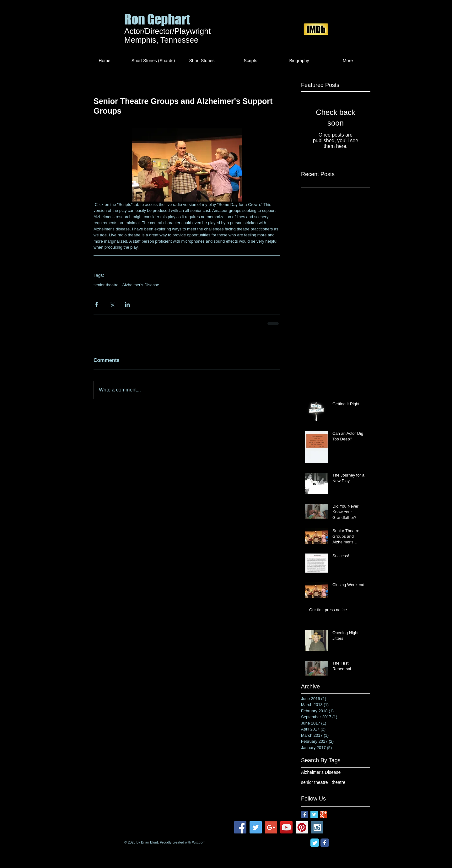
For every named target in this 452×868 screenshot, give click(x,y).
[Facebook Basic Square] (305, 814)
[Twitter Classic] (315, 843)
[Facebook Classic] (325, 843)
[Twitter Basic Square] (314, 814)
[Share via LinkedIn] (127, 304)
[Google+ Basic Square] (323, 814)
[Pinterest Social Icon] (302, 827)
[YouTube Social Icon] (286, 827)
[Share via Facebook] (97, 304)
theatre (339, 782)
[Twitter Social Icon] (256, 827)
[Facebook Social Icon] (240, 827)
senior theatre (106, 285)
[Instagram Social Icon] (317, 827)
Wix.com (199, 842)
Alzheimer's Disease (141, 285)
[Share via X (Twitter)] (112, 304)
